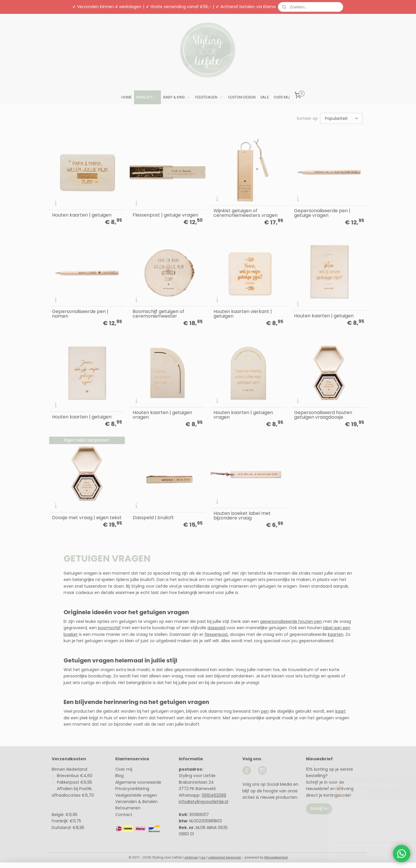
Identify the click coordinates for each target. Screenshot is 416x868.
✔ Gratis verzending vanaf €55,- (179, 7)
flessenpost (216, 634)
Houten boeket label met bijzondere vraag (242, 516)
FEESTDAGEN (209, 97)
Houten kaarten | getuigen (82, 215)
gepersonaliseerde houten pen (291, 621)
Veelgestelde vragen (136, 795)
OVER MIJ (282, 97)
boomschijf (109, 628)
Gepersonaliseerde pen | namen (80, 314)
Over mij (124, 769)
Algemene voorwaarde (138, 782)
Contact (124, 815)
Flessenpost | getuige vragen (165, 215)
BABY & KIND (177, 97)
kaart (341, 711)
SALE (265, 97)
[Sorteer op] (341, 118)
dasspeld (216, 628)
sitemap (191, 857)
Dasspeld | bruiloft (153, 518)
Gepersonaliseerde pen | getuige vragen (322, 213)
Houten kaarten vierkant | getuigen (243, 314)
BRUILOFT (147, 97)
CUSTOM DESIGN (242, 97)
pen (265, 711)
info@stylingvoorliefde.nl (204, 802)
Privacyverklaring (132, 789)
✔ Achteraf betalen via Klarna (246, 7)
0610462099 (214, 795)
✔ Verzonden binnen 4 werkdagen (107, 7)
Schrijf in (319, 809)
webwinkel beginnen (225, 857)
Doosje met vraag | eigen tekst (87, 518)
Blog (119, 776)
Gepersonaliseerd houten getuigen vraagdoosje (323, 415)
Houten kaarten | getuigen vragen (162, 415)
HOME (127, 97)
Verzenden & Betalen (136, 802)
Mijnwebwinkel (276, 857)
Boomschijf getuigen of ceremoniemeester (158, 314)
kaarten (336, 634)
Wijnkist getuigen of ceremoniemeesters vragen (246, 213)
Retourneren (128, 808)
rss (203, 857)
